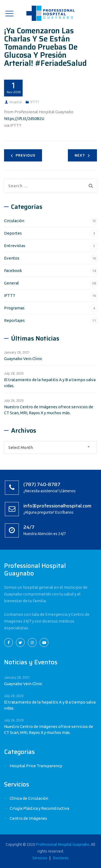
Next (82, 155)
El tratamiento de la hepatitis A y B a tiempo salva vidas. (50, 383)
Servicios (40, 858)
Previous (23, 155)
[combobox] (50, 447)
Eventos (12, 258)
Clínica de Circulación (29, 798)
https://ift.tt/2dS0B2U (24, 119)
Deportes (13, 233)
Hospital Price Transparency (36, 766)
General (11, 283)
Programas (14, 308)
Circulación (14, 221)
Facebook (13, 271)
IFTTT (35, 102)
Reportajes (14, 320)
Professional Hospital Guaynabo (63, 844)
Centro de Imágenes (28, 818)
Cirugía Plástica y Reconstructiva (39, 808)
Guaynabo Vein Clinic (23, 359)
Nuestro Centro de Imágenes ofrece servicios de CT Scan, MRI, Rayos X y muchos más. (49, 410)
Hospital (16, 102)
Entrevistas (15, 246)
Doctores (61, 858)
